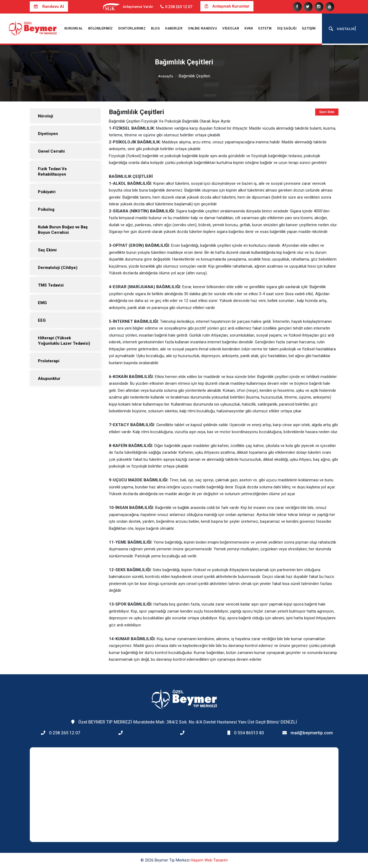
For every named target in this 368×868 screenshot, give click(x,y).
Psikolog (46, 209)
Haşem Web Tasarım (209, 860)
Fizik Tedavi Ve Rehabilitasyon (52, 172)
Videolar (231, 28)
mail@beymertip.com (312, 733)
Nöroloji (45, 116)
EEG (42, 320)
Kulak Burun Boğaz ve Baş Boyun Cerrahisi (63, 230)
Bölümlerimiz (101, 28)
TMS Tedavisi (51, 285)
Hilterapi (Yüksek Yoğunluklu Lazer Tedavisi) (64, 341)
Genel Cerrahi (51, 151)
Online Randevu (202, 28)
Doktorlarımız (132, 28)
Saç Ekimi (47, 250)
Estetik (265, 28)
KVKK (249, 28)
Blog (155, 28)
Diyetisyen (48, 134)
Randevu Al (49, 6)
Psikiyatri (47, 192)
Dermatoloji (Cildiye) (58, 268)
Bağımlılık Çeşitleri (194, 76)
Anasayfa (166, 76)
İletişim (309, 28)
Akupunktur (49, 379)
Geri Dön (327, 112)
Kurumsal (74, 28)
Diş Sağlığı (287, 28)
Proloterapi (49, 361)
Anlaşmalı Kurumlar (227, 6)
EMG (42, 303)
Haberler (174, 28)
